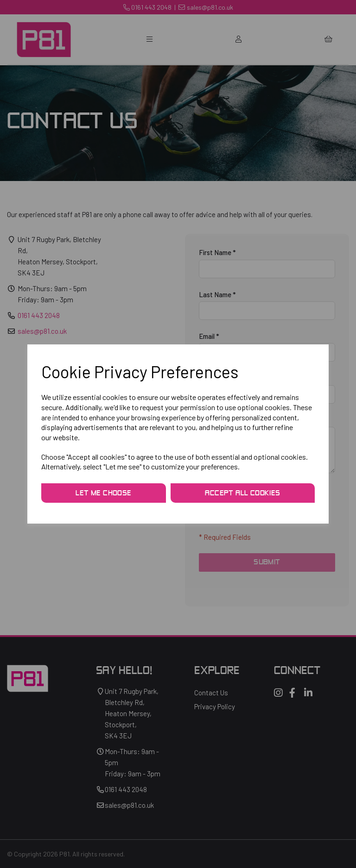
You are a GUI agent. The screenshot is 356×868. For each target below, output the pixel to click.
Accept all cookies (242, 493)
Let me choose (103, 493)
